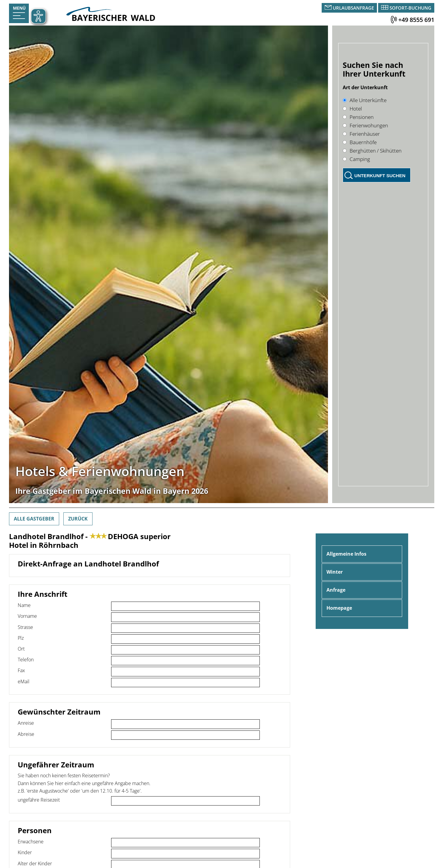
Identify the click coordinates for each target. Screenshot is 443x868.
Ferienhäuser (361, 134)
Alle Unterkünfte (365, 100)
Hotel (352, 109)
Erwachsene (31, 842)
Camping (356, 159)
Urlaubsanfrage (353, 8)
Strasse (25, 627)
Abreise (26, 734)
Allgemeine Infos (346, 554)
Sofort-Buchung (410, 8)
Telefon (26, 660)
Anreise (26, 723)
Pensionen (358, 117)
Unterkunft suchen (380, 176)
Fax (21, 670)
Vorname (27, 616)
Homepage (339, 608)
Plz (21, 638)
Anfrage (336, 590)
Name (24, 605)
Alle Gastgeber (34, 519)
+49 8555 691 (416, 20)
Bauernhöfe (360, 142)
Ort (21, 649)
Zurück (78, 519)
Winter (335, 572)
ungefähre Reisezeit (39, 800)
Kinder (25, 852)
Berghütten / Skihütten (372, 151)
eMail (24, 681)
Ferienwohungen (365, 125)
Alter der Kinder (35, 863)
